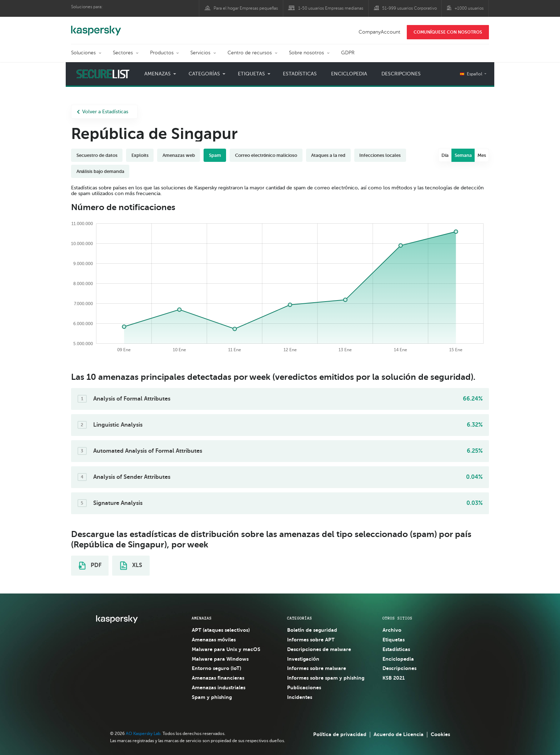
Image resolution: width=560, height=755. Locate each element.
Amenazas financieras (218, 678)
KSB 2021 (394, 678)
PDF (90, 566)
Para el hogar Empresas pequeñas (246, 8)
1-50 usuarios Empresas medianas (331, 8)
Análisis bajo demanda (100, 171)
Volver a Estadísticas (102, 112)
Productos (162, 53)
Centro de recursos (250, 53)
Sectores (123, 53)
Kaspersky (96, 27)
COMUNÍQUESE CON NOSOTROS (448, 32)
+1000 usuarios (469, 8)
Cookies (440, 734)
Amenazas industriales (219, 687)
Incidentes (300, 697)
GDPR (348, 53)
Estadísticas (300, 74)
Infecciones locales (380, 155)
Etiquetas (251, 74)
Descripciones (401, 74)
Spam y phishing (212, 697)
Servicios (200, 53)
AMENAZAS (202, 618)
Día (445, 155)
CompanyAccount (379, 32)
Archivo (392, 630)
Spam (215, 155)
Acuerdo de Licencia (399, 734)
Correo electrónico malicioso (266, 155)
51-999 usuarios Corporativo (409, 8)
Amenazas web (179, 155)
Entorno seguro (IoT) (216, 668)
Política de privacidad (340, 734)
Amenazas (157, 74)
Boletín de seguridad (312, 630)
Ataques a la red (328, 155)
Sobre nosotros (306, 53)
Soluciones (83, 53)
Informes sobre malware (317, 668)
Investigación (303, 659)
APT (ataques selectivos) (221, 630)
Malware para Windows (220, 659)
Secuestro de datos (97, 155)
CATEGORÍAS (300, 618)
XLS (131, 566)
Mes (482, 155)
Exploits (140, 155)
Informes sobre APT (311, 640)
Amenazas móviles (214, 640)
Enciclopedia (349, 74)
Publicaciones (304, 687)
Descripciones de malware (319, 649)
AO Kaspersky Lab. (144, 734)
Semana (463, 155)
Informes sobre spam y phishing (326, 678)
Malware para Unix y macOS (226, 649)
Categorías (204, 74)
